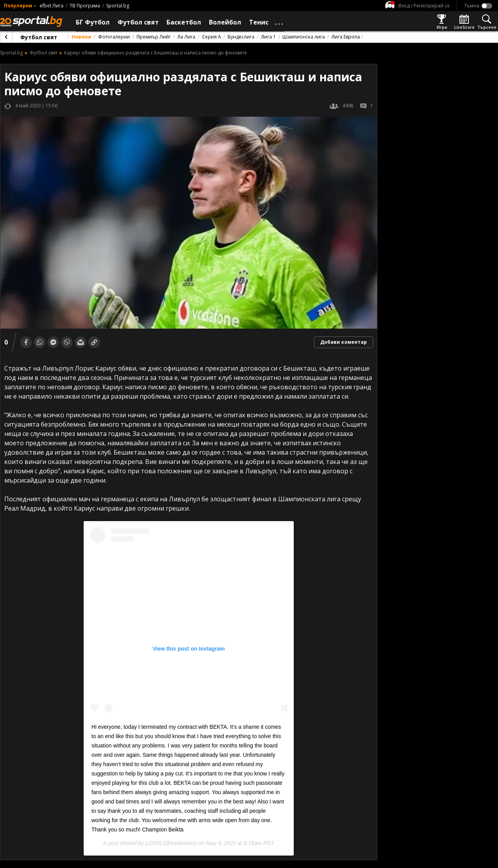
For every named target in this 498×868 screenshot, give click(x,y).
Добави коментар (344, 342)
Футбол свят (39, 37)
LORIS (154, 843)
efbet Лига (52, 6)
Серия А (211, 37)
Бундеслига (241, 37)
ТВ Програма (85, 6)
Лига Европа (346, 37)
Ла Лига (186, 37)
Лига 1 (268, 37)
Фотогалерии (114, 37)
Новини (82, 37)
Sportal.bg (118, 6)
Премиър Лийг (154, 37)
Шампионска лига (304, 37)
